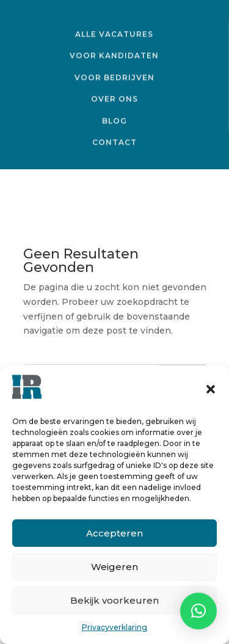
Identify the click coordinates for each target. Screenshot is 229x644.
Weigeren (114, 567)
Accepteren (114, 533)
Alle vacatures (114, 33)
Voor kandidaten (114, 55)
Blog (114, 121)
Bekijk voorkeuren (114, 600)
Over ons (114, 99)
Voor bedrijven (114, 77)
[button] (211, 389)
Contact (114, 142)
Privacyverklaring (114, 627)
